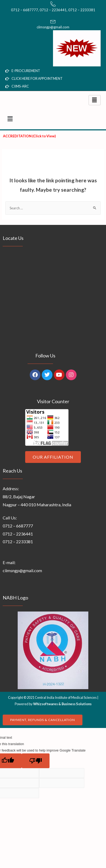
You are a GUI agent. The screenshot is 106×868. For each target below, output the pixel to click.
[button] (53, 119)
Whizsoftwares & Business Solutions (62, 704)
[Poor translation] (36, 761)
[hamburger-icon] (95, 100)
